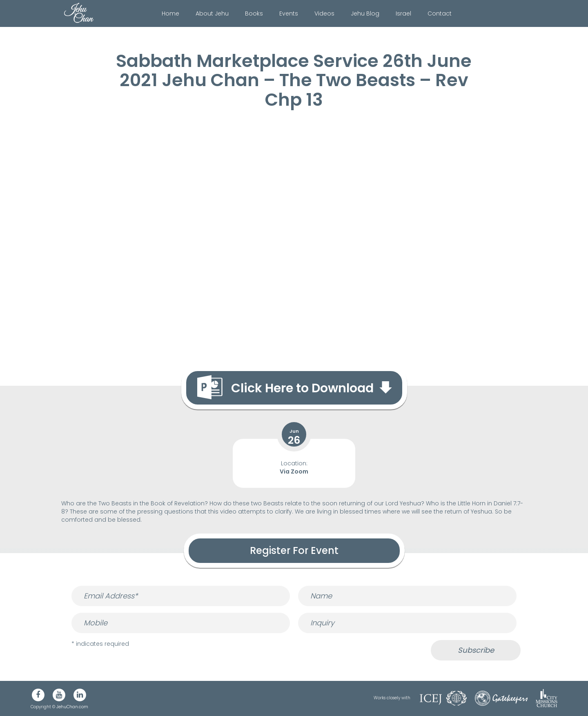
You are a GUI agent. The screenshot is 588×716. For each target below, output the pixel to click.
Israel (403, 13)
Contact (440, 13)
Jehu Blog (365, 13)
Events (289, 13)
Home (170, 13)
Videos (324, 13)
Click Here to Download (302, 388)
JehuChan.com (72, 707)
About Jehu (212, 13)
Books (254, 13)
